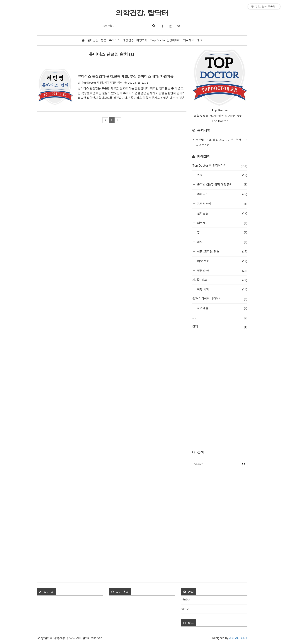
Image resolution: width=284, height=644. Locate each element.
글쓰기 (185, 609)
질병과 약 (222, 271)
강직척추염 (222, 204)
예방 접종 (222, 261)
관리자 (185, 600)
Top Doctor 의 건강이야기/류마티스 (102, 83)
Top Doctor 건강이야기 (165, 40)
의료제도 (189, 40)
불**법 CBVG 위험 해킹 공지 (222, 184)
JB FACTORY (238, 638)
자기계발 (222, 308)
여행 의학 (222, 289)
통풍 (104, 40)
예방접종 (128, 40)
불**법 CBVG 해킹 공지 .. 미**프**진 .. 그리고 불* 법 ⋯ (221, 143)
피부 (222, 242)
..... (220, 318)
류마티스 (115, 40)
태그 (200, 40)
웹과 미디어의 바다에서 (220, 299)
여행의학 (142, 40)
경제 (220, 327)
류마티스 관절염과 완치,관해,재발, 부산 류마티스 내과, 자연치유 (128, 76)
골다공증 (93, 40)
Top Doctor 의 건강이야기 (220, 166)
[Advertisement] (220, 390)
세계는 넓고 (220, 280)
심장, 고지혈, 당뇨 (222, 251)
